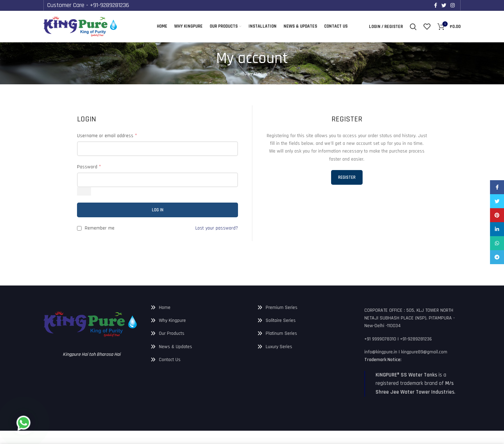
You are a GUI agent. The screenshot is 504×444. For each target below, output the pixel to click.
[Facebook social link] (436, 5)
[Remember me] (79, 229)
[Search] (414, 27)
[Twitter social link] (444, 5)
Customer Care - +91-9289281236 (95, 5)
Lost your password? (215, 228)
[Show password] (84, 192)
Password (90, 167)
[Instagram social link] (453, 5)
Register (346, 177)
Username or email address (109, 136)
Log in (158, 210)
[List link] (199, 308)
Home (237, 75)
